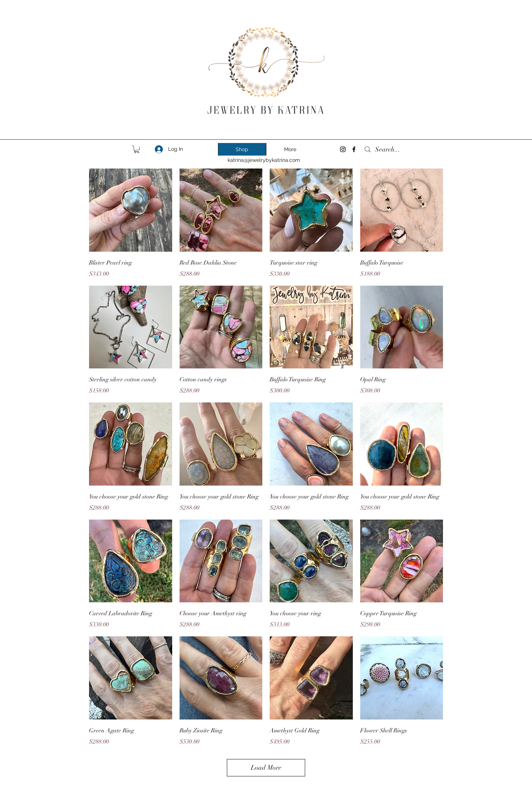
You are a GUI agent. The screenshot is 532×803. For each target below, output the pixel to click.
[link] (137, 149)
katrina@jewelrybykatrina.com (264, 160)
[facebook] (354, 149)
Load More (266, 768)
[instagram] (343, 149)
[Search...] (402, 149)
